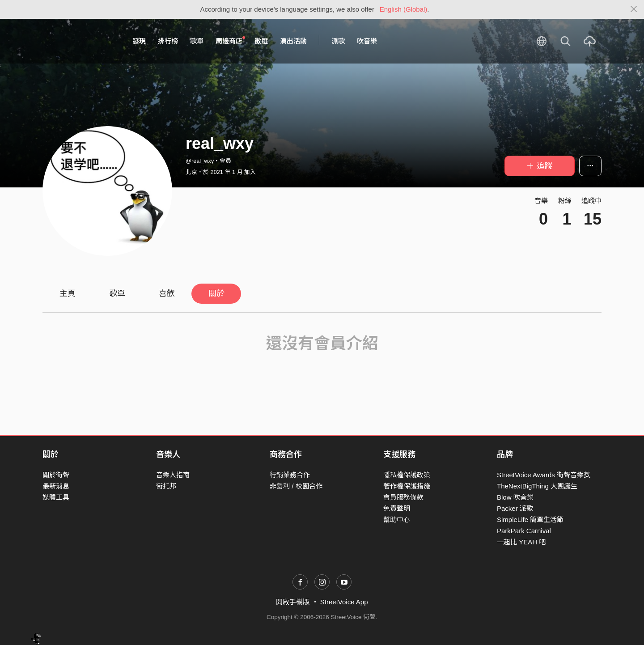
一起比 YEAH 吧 (521, 542)
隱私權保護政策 (407, 475)
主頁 (68, 293)
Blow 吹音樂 (515, 497)
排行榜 (168, 41)
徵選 (261, 41)
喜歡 (167, 293)
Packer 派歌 (515, 508)
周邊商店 (230, 41)
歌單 (197, 41)
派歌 (338, 41)
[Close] (634, 9)
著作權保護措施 (407, 486)
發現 (139, 41)
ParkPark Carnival (524, 531)
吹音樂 (367, 41)
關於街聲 (56, 475)
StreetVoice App (344, 602)
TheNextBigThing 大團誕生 (537, 486)
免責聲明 (397, 508)
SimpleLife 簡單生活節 (530, 520)
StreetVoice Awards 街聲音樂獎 (544, 475)
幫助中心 (397, 520)
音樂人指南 (173, 475)
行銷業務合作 (290, 475)
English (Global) (404, 9)
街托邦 (166, 486)
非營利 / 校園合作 (296, 486)
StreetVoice (79, 41)
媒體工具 (56, 497)
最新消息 (56, 486)
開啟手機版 (293, 602)
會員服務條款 (403, 497)
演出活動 (293, 41)
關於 (216, 293)
